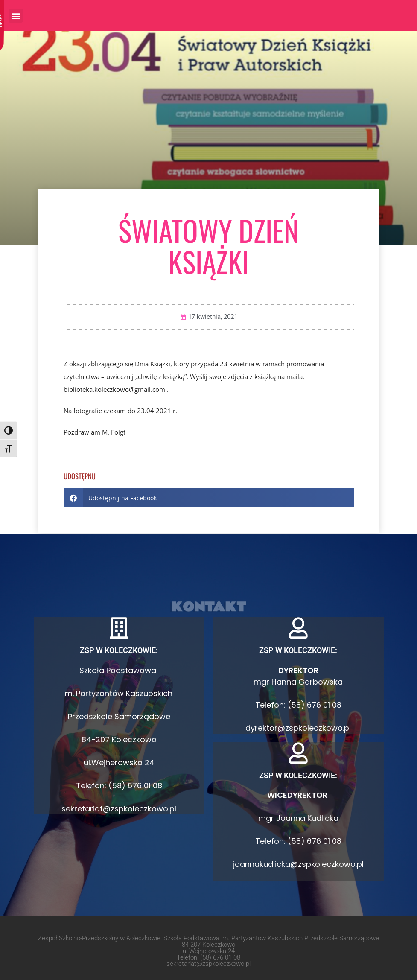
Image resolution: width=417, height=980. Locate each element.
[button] (16, 16)
